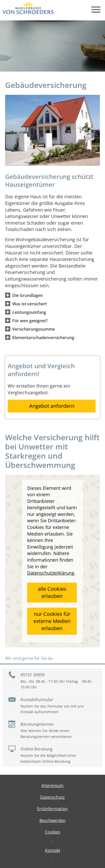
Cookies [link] (53, 832)
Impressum (52, 785)
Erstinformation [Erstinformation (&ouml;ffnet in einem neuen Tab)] (52, 809)
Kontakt (53, 850)
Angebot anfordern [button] (52, 406)
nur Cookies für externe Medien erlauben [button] (52, 621)
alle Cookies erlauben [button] (52, 592)
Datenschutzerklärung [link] (51, 573)
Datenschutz (52, 797)
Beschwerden (52, 820)
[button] (28, 295)
